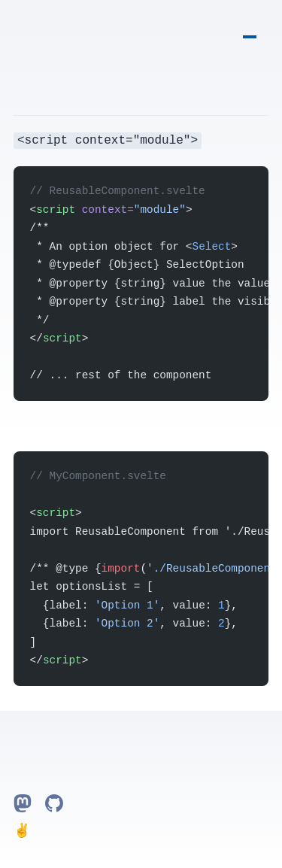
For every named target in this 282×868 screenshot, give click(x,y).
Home (236, 25)
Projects (263, 25)
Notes (250, 25)
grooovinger (19, 27)
